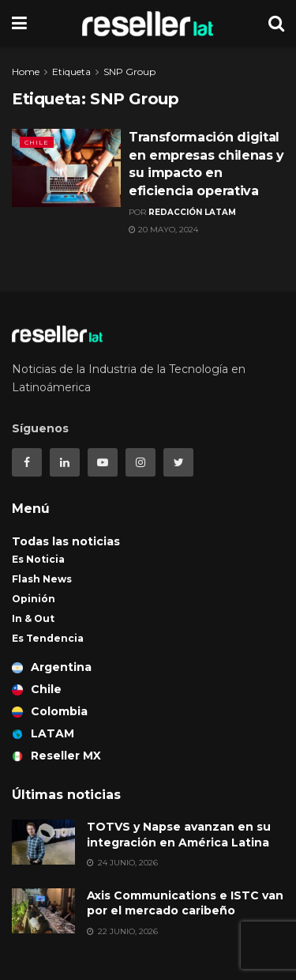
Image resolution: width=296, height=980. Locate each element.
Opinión (34, 599)
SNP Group (129, 72)
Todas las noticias (66, 541)
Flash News (42, 579)
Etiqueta (71, 72)
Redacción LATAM (192, 212)
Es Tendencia (48, 638)
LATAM (43, 733)
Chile (37, 142)
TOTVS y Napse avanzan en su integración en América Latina (179, 835)
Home (26, 72)
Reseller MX (56, 756)
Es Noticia (38, 559)
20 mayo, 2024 (163, 230)
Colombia (50, 711)
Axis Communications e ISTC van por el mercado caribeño (185, 903)
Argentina (52, 667)
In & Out (33, 618)
